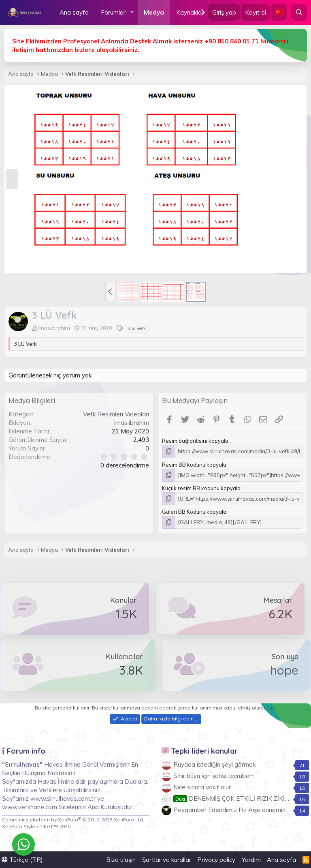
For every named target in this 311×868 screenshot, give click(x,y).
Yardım (251, 860)
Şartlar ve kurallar (167, 860)
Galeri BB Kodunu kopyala (194, 512)
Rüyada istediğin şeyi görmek (214, 764)
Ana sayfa (74, 12)
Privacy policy (216, 860)
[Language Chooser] (279, 12)
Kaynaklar (190, 12)
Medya (154, 12)
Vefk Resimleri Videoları (116, 414)
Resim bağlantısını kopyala (196, 441)
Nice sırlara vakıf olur (202, 787)
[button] (132, 12)
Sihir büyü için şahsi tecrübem (214, 776)
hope (284, 670)
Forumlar (113, 12)
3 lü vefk (137, 328)
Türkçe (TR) (22, 860)
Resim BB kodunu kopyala (194, 465)
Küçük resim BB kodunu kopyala (201, 488)
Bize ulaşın (121, 860)
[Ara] (299, 12)
